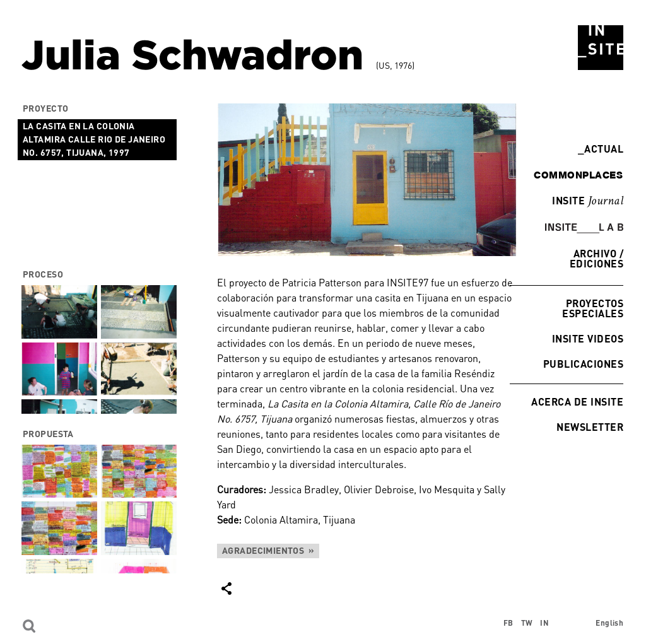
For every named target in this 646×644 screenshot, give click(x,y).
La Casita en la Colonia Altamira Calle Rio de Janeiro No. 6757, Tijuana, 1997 (94, 139)
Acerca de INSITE (577, 401)
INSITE (588, 201)
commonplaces (578, 175)
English (609, 623)
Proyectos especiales (593, 308)
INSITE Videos (588, 338)
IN (544, 623)
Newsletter (590, 427)
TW (527, 623)
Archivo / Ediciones (596, 258)
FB (508, 623)
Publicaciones (583, 364)
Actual (601, 149)
